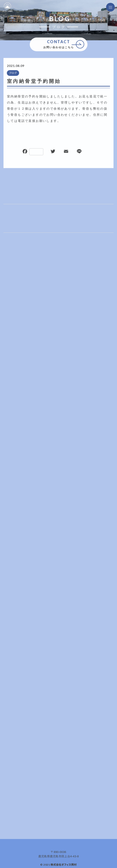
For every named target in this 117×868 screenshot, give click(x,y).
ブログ (13, 73)
